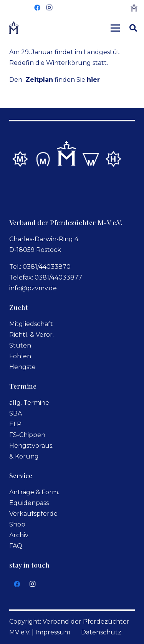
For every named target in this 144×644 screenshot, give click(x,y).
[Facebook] (37, 8)
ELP (15, 424)
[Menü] (115, 28)
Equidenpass (29, 503)
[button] (133, 28)
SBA (16, 413)
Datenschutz (101, 632)
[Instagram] (50, 8)
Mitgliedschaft (31, 324)
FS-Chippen (27, 435)
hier (93, 80)
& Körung (24, 456)
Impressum (53, 632)
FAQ (16, 546)
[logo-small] (134, 8)
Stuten (20, 345)
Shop (17, 524)
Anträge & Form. (34, 492)
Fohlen (20, 356)
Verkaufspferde (33, 514)
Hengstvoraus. (31, 446)
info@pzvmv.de (33, 288)
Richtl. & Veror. (31, 335)
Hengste (22, 367)
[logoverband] (14, 28)
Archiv (19, 535)
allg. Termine (29, 403)
